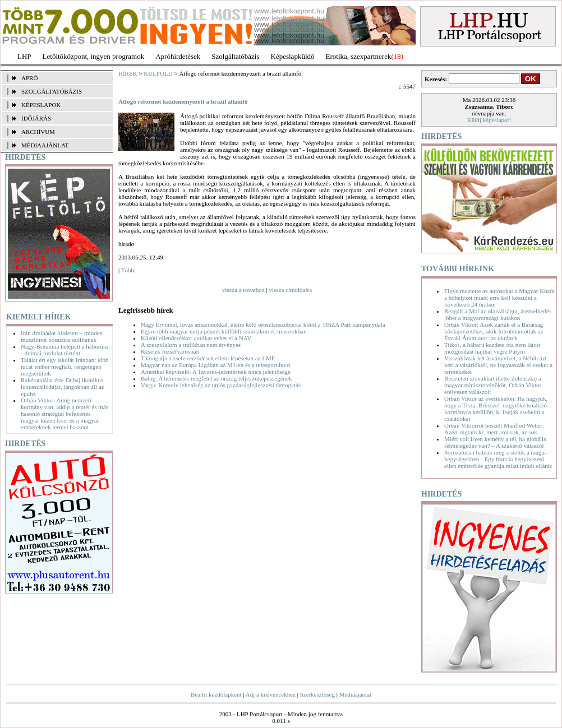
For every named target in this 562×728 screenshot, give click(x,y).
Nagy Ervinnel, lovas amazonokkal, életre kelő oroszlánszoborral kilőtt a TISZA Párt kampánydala (263, 324)
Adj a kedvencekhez (271, 694)
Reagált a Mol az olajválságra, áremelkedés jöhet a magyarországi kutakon (498, 314)
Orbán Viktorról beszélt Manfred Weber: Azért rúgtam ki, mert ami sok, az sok (494, 429)
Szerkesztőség (317, 694)
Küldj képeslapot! (489, 120)
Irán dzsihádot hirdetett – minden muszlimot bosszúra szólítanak (62, 336)
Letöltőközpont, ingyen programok (94, 56)
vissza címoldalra (290, 290)
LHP (24, 56)
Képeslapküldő (293, 56)
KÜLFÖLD (158, 73)
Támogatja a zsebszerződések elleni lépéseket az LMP (208, 358)
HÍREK (128, 73)
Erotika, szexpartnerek (359, 56)
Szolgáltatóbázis (235, 56)
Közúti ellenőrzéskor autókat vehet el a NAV (196, 338)
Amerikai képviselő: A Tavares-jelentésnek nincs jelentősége (216, 372)
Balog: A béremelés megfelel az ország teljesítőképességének (216, 378)
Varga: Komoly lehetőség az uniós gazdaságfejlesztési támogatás (221, 385)
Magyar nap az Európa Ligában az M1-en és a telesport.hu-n (215, 365)
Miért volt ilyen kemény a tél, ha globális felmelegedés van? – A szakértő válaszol (495, 442)
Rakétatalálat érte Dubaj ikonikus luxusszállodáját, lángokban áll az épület (62, 387)
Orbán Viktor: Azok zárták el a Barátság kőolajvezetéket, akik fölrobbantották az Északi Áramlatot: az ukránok (494, 331)
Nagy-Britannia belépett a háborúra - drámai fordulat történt (64, 350)
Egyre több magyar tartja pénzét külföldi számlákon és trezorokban (224, 331)
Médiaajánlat (355, 694)
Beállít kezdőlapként (216, 694)
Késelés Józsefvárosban (170, 351)
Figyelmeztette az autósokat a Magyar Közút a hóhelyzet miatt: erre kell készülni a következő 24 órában (499, 298)
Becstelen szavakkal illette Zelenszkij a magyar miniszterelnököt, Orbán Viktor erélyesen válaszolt (493, 385)
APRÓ (29, 78)
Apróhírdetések (178, 56)
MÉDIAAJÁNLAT (45, 145)
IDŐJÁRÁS (36, 118)
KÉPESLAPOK (41, 105)
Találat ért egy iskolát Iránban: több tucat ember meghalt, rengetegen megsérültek (65, 367)
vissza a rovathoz (243, 290)
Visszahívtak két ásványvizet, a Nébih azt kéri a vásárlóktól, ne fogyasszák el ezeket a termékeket (498, 365)
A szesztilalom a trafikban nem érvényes (191, 345)
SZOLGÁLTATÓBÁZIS (52, 91)
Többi (128, 270)
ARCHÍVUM (38, 132)
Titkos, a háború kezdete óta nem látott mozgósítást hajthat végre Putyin (492, 348)
